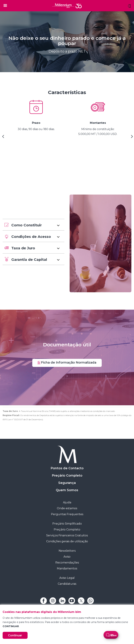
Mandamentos (67, 568)
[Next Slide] (131, 138)
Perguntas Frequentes (67, 514)
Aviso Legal (67, 578)
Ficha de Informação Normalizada (67, 363)
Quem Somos (67, 490)
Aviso (67, 557)
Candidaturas (67, 584)
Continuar (15, 635)
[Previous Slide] (3, 138)
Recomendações (67, 563)
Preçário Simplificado (67, 524)
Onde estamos (67, 508)
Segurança (67, 483)
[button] (33, 225)
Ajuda (67, 502)
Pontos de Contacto (67, 468)
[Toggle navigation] (5, 5)
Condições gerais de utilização (67, 541)
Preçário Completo (67, 476)
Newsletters (67, 551)
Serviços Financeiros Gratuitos (67, 535)
